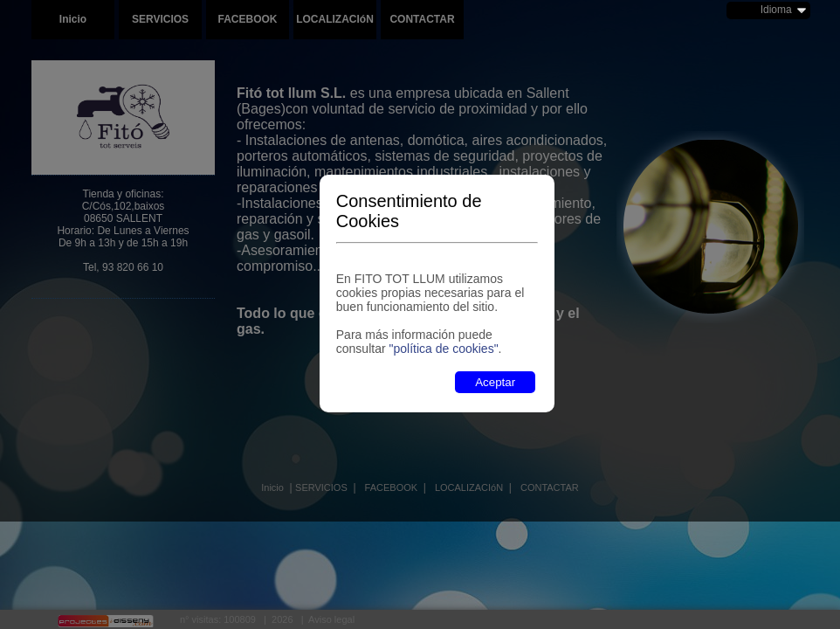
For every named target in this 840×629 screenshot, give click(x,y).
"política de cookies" (443, 349)
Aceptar (495, 382)
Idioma (776, 10)
